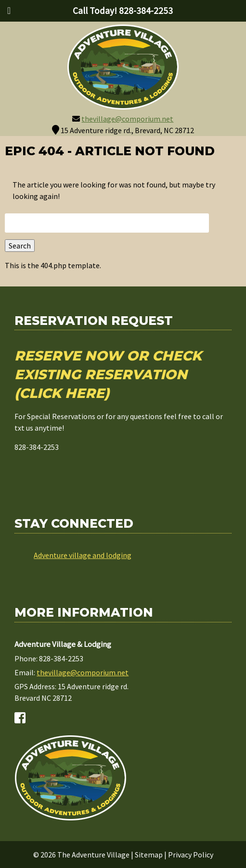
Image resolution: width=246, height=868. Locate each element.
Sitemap (149, 855)
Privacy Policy (191, 855)
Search (20, 246)
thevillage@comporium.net (127, 119)
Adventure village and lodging (83, 555)
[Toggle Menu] (9, 11)
